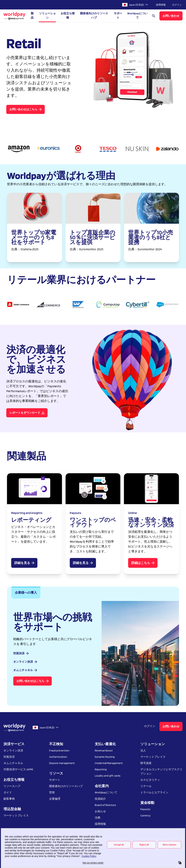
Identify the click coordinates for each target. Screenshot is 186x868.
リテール (146, 786)
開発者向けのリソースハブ (94, 15)
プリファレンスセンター (17, 849)
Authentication (58, 757)
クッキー (61, 840)
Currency (145, 815)
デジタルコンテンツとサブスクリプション (161, 771)
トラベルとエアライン (154, 792)
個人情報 (90, 840)
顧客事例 (9, 799)
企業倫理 (55, 799)
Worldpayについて (106, 792)
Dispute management (62, 763)
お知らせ (100, 811)
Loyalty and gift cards (108, 776)
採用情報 (161, 5)
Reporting (101, 769)
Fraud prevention (59, 750)
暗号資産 (146, 763)
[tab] (26, 593)
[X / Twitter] (179, 845)
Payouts (145, 809)
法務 (98, 818)
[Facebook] (172, 845)
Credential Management (109, 763)
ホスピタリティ (150, 780)
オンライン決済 (13, 750)
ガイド (8, 792)
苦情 (52, 792)
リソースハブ (12, 786)
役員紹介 (100, 799)
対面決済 (9, 757)
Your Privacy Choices (18, 840)
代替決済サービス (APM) (18, 769)
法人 (143, 750)
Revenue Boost (104, 750)
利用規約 (76, 840)
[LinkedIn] (164, 845)
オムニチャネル (13, 763)
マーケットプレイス (16, 815)
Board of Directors (105, 805)
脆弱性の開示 (108, 840)
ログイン (177, 5)
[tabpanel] (93, 653)
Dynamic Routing (105, 757)
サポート (118, 15)
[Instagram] (156, 845)
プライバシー (44, 840)
